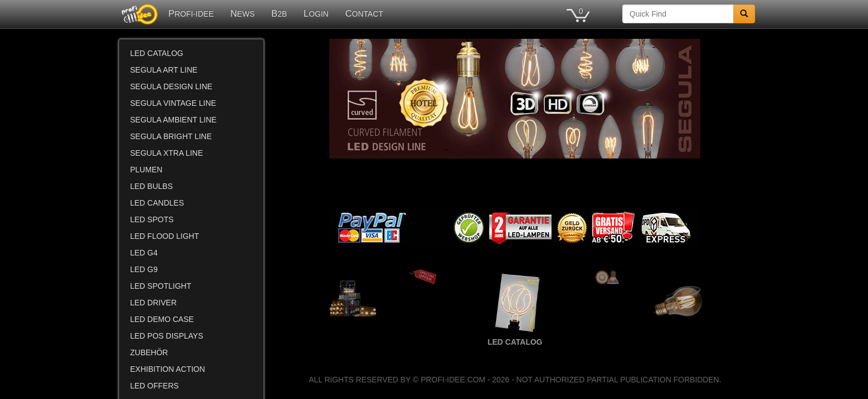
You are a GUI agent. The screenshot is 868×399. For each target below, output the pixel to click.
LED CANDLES (157, 203)
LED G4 (144, 253)
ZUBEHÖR (149, 352)
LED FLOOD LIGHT (164, 236)
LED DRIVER (153, 303)
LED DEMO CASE (162, 319)
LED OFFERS (154, 386)
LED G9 (144, 269)
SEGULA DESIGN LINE (171, 86)
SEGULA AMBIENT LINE (173, 120)
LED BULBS (151, 186)
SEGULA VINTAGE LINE (173, 103)
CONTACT (364, 14)
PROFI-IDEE (191, 14)
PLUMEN (146, 170)
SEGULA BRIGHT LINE (171, 136)
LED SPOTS (152, 219)
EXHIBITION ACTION (167, 369)
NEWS (242, 14)
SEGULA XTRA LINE (167, 153)
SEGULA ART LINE (164, 70)
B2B (279, 14)
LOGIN (316, 14)
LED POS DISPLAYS (167, 336)
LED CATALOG (157, 53)
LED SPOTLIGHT (161, 286)
